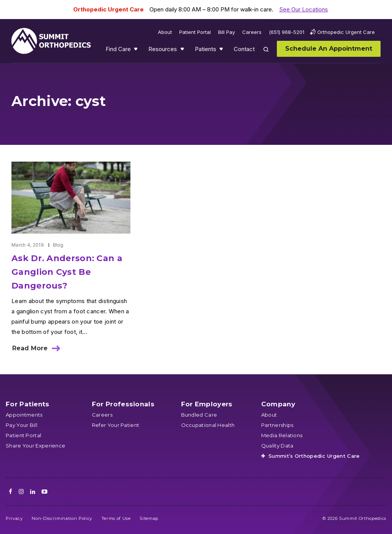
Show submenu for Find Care (137, 51)
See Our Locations (304, 9)
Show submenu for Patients (222, 51)
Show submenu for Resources (183, 51)
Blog (58, 245)
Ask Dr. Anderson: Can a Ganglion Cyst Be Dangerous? (67, 272)
